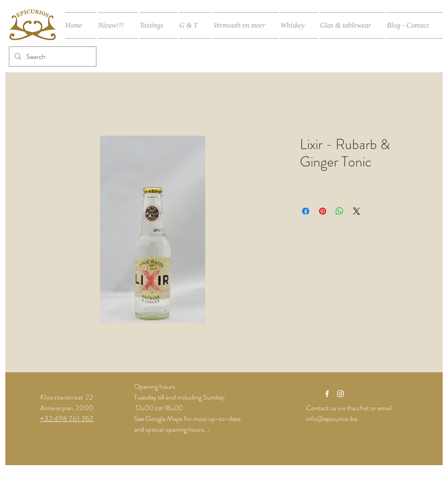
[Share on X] (357, 211)
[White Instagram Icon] (340, 394)
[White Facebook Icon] (327, 394)
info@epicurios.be (332, 419)
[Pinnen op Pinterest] (323, 211)
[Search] (52, 56)
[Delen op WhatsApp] (340, 211)
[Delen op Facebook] (306, 211)
